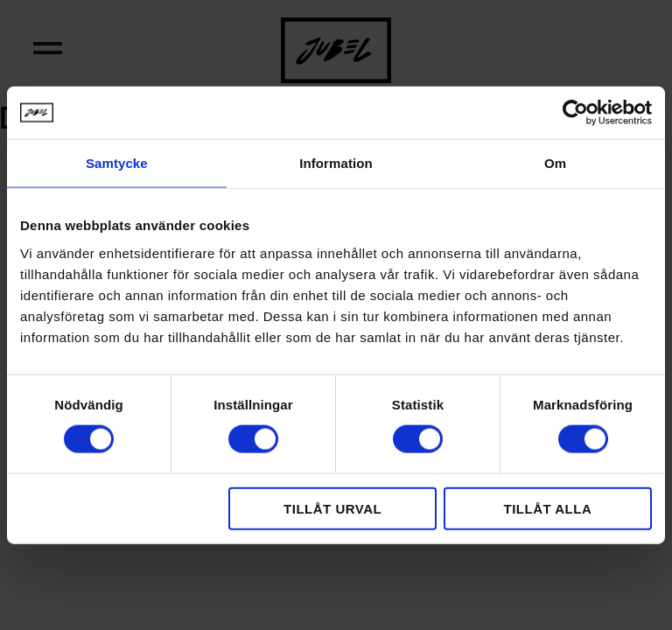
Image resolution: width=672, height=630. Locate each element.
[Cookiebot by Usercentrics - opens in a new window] (575, 113)
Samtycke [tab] (117, 163)
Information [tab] (336, 163)
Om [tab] (555, 163)
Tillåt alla (547, 508)
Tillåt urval (332, 508)
